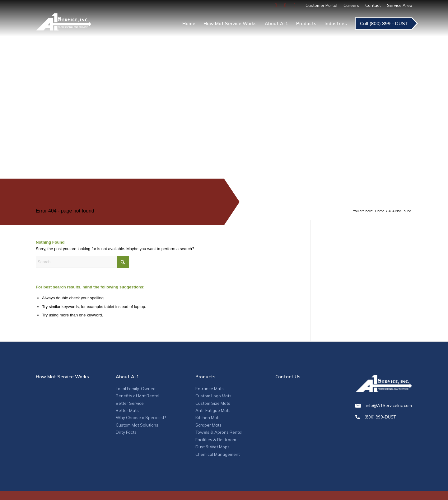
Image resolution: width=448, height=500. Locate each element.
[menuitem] (321, 5)
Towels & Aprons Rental (219, 432)
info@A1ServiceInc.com (384, 406)
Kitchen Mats (208, 418)
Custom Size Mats (213, 403)
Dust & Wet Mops (212, 447)
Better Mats (127, 410)
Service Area (400, 5)
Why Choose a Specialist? (141, 418)
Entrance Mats (210, 389)
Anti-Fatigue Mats (213, 410)
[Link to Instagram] (285, 5)
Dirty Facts (126, 432)
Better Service (130, 403)
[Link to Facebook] (276, 5)
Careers (351, 5)
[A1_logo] (64, 25)
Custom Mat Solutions (137, 425)
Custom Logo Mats (213, 396)
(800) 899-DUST (384, 417)
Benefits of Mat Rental (138, 396)
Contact (373, 5)
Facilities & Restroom (216, 440)
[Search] (82, 262)
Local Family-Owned (136, 389)
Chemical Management (218, 454)
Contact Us (288, 377)
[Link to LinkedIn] (295, 5)
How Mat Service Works (62, 377)
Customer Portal (321, 5)
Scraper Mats (208, 425)
